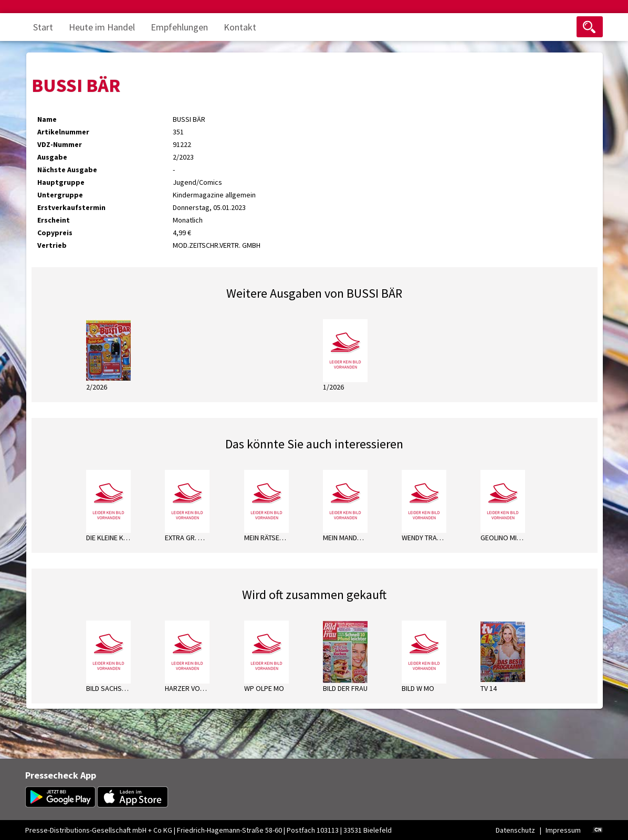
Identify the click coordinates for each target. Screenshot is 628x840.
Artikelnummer (63, 132)
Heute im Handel (102, 27)
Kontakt (240, 27)
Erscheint (54, 220)
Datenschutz (515, 830)
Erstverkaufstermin (71, 207)
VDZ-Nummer (60, 144)
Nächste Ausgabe (67, 170)
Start (43, 27)
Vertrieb (52, 245)
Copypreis (55, 233)
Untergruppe (60, 195)
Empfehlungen (179, 27)
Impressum (563, 830)
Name (47, 119)
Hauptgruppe (61, 182)
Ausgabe (52, 157)
